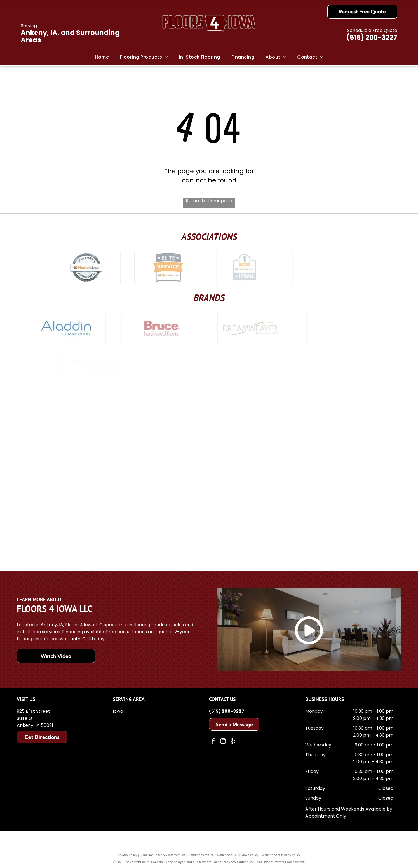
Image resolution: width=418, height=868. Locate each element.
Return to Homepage (209, 201)
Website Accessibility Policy (281, 855)
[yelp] (233, 742)
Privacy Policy (127, 855)
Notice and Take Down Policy (238, 855)
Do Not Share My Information (164, 855)
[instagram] (223, 742)
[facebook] (213, 742)
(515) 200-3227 (372, 37)
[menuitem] (102, 57)
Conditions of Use (201, 855)
